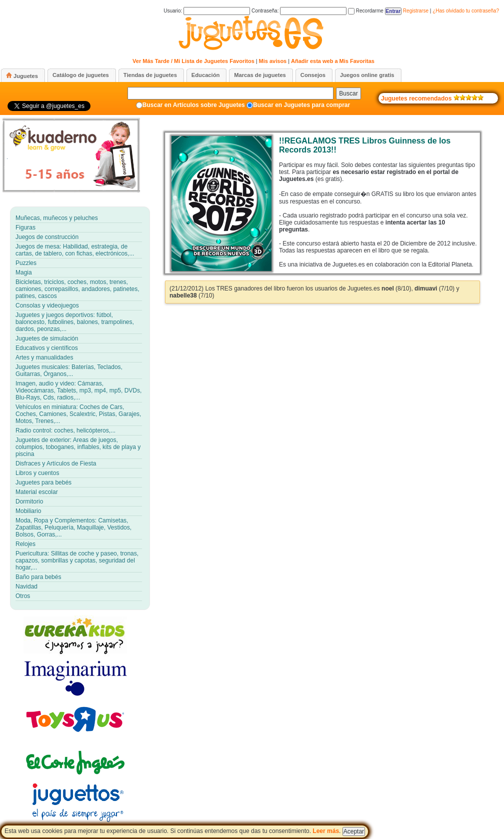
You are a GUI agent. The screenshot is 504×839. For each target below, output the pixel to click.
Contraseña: (299, 11)
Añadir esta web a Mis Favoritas (333, 61)
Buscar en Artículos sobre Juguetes (194, 105)
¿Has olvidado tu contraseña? (466, 11)
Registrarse (416, 11)
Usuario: (207, 11)
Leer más (326, 831)
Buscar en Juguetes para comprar (301, 105)
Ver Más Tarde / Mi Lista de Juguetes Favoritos (193, 61)
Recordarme (366, 11)
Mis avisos (273, 61)
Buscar (348, 93)
